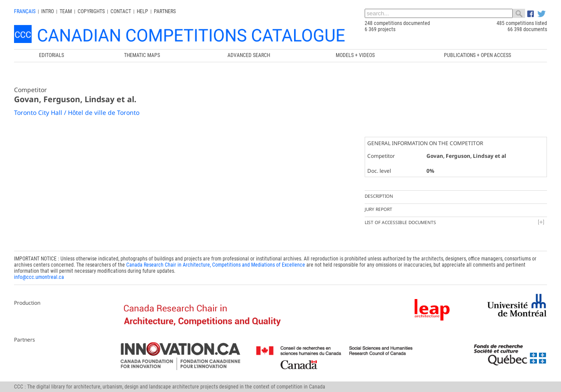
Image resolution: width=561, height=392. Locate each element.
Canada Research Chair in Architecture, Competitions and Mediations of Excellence (216, 265)
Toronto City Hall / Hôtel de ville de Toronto (77, 112)
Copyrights (91, 11)
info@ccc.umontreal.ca (39, 277)
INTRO (48, 11)
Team (66, 11)
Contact (121, 11)
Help (142, 11)
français (25, 11)
